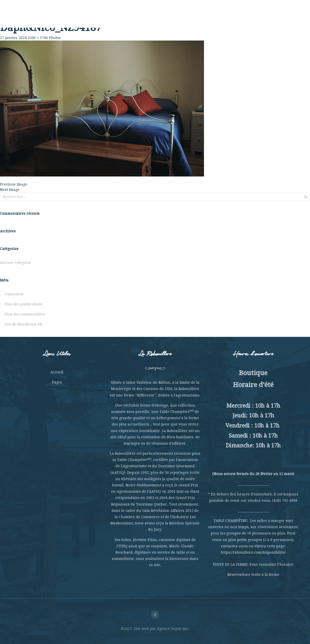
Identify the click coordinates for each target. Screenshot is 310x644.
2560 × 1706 (38, 38)
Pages (57, 382)
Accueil (57, 372)
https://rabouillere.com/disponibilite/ (253, 552)
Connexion (14, 294)
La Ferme (74, 18)
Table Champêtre (104, 18)
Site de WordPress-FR (23, 324)
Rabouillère (49, 18)
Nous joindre (261, 18)
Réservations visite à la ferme (253, 575)
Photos (55, 38)
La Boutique (232, 18)
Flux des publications (24, 304)
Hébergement (203, 18)
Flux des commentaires (25, 314)
